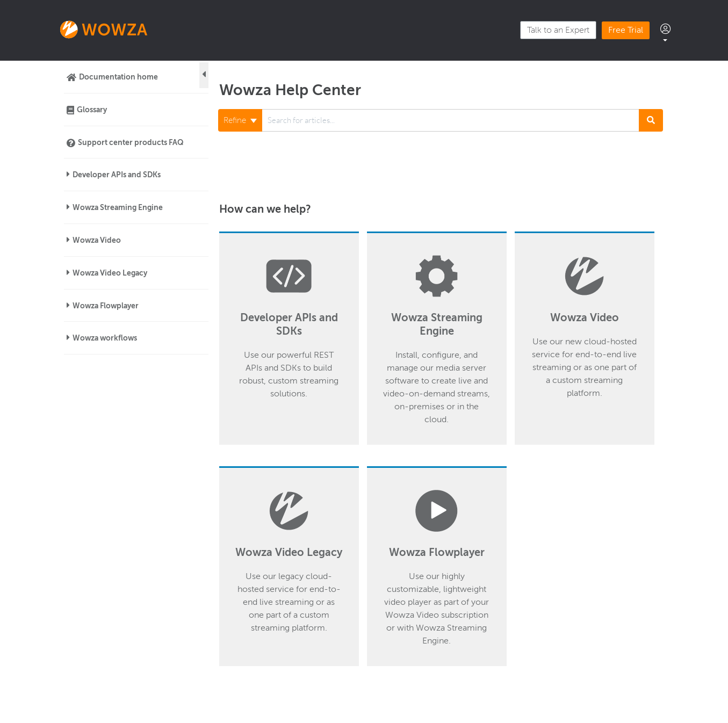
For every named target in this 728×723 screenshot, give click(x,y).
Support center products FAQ (131, 142)
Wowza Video (97, 240)
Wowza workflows (105, 338)
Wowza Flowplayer (106, 306)
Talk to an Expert (558, 30)
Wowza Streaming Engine (118, 207)
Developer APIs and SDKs (117, 175)
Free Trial (626, 30)
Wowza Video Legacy (110, 273)
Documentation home (118, 77)
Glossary (92, 110)
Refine (240, 120)
